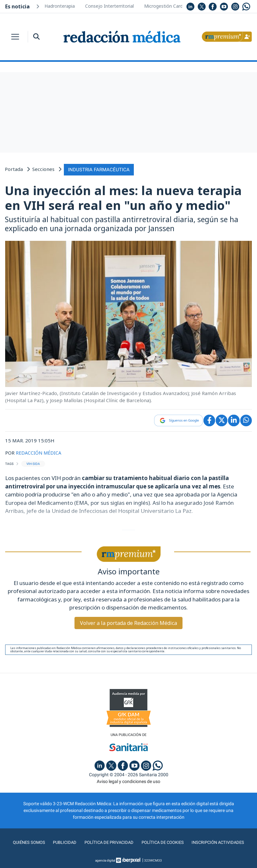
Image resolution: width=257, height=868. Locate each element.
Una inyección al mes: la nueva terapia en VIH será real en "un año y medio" (123, 197)
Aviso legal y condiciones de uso (128, 781)
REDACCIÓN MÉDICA (40, 452)
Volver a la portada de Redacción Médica (128, 622)
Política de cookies (163, 842)
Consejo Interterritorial (109, 6)
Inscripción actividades (220, 842)
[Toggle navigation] (15, 37)
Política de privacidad (108, 842)
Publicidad (62, 842)
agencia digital (105, 860)
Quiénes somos (26, 842)
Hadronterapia (60, 6)
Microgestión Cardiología (170, 6)
